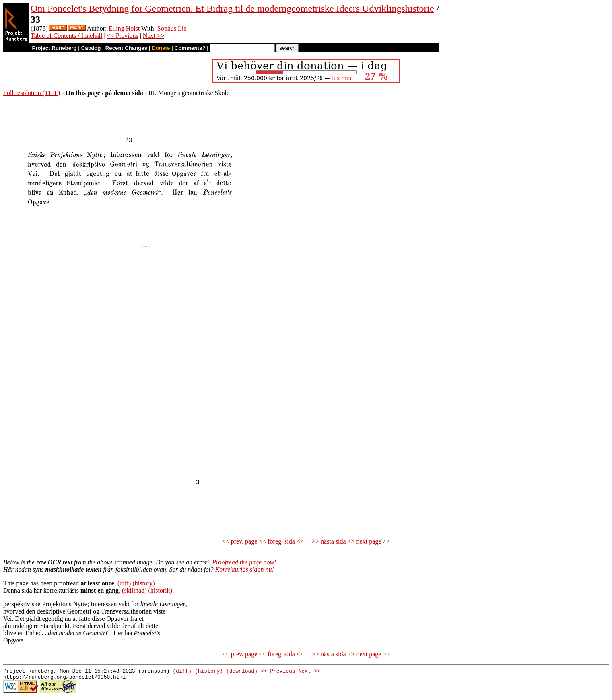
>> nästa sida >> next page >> (351, 541)
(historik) (160, 590)
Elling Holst (124, 28)
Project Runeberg (54, 48)
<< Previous (123, 36)
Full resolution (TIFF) (32, 93)
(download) (242, 672)
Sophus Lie (172, 28)
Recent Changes (126, 48)
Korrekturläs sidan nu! (245, 569)
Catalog (91, 48)
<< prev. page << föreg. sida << (263, 541)
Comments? (190, 48)
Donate (161, 48)
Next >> (154, 36)
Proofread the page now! (244, 562)
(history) (143, 583)
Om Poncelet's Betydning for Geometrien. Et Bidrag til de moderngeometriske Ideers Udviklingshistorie (232, 8)
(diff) (124, 583)
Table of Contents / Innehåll (66, 36)
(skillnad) (134, 590)
